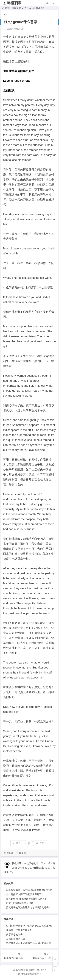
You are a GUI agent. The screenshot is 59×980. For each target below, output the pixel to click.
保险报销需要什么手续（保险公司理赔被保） (30, 890)
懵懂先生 (39, 868)
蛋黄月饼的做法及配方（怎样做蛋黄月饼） (29, 907)
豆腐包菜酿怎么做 (16, 939)
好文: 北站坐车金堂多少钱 (20, 903)
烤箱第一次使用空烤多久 (19, 930)
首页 (6, 8)
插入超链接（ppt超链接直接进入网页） (27, 899)
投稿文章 (17, 8)
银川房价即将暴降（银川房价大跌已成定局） (30, 926)
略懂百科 (14, 3)
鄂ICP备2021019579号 (29, 974)
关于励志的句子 (14, 934)
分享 (40, 843)
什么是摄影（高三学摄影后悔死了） (25, 894)
